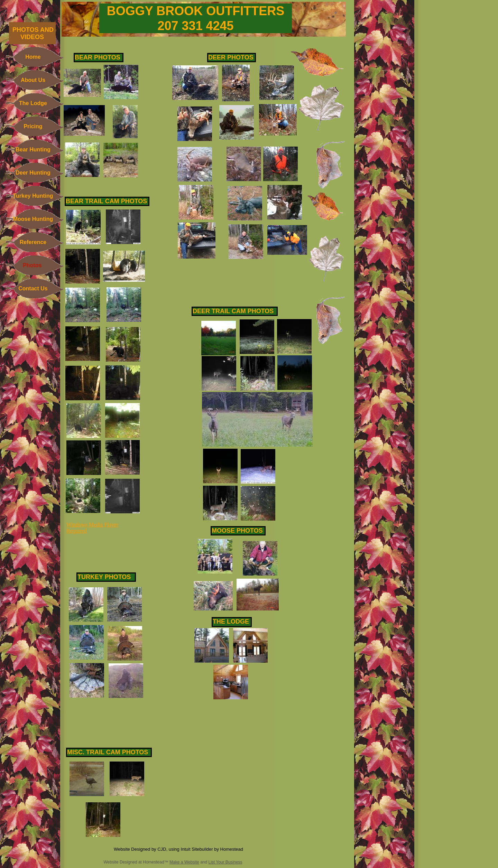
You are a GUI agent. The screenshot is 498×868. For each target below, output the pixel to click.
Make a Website (184, 862)
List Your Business (225, 862)
